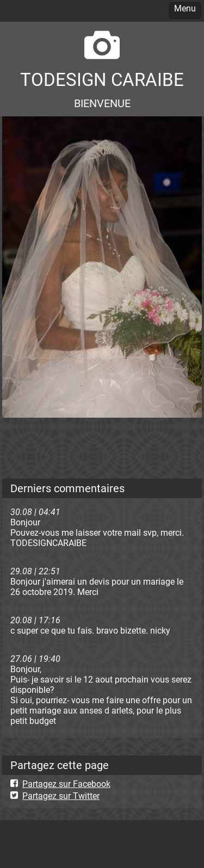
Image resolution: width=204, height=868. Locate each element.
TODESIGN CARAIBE (102, 80)
